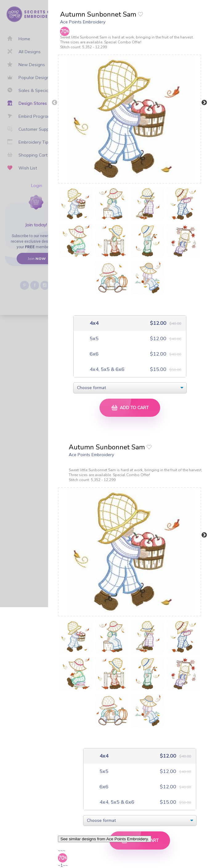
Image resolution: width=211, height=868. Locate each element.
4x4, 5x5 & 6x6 (106, 369)
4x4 (93, 323)
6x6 (93, 354)
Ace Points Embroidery (83, 22)
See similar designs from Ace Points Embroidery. (105, 839)
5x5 (93, 338)
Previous (55, 103)
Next (204, 103)
